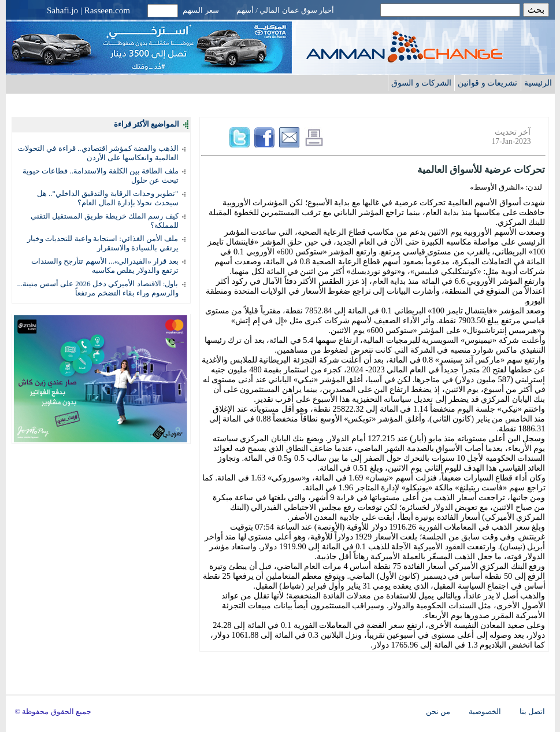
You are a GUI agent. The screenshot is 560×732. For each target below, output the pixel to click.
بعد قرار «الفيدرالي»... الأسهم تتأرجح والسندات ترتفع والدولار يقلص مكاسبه (105, 266)
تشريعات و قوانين (487, 83)
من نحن (438, 712)
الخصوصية (485, 712)
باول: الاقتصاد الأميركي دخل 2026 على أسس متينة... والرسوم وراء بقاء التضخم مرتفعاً (97, 288)
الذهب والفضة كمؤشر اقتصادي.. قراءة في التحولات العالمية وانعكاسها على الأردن (98, 153)
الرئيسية (538, 83)
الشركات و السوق (421, 83)
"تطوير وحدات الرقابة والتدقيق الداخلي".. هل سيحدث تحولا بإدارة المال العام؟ (108, 198)
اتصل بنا (532, 712)
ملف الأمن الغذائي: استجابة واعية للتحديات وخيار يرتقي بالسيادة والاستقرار (103, 243)
